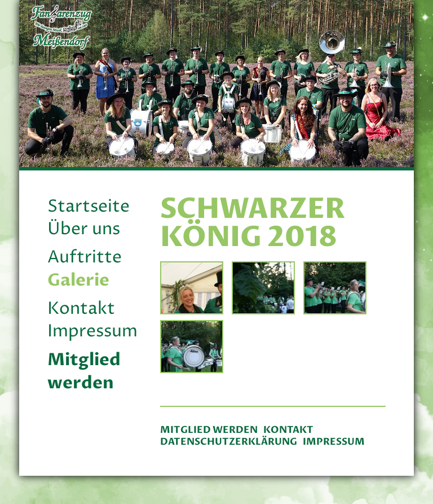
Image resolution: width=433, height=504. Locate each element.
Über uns (84, 229)
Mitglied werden (84, 371)
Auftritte (85, 258)
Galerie (78, 280)
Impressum (92, 332)
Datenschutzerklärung (229, 442)
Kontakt (81, 309)
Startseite (89, 207)
